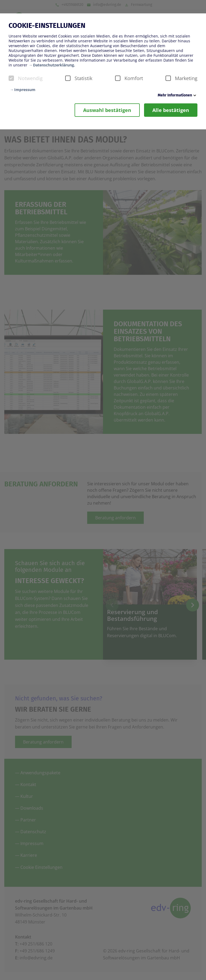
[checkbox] (11, 78)
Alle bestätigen (171, 110)
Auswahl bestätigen (107, 110)
